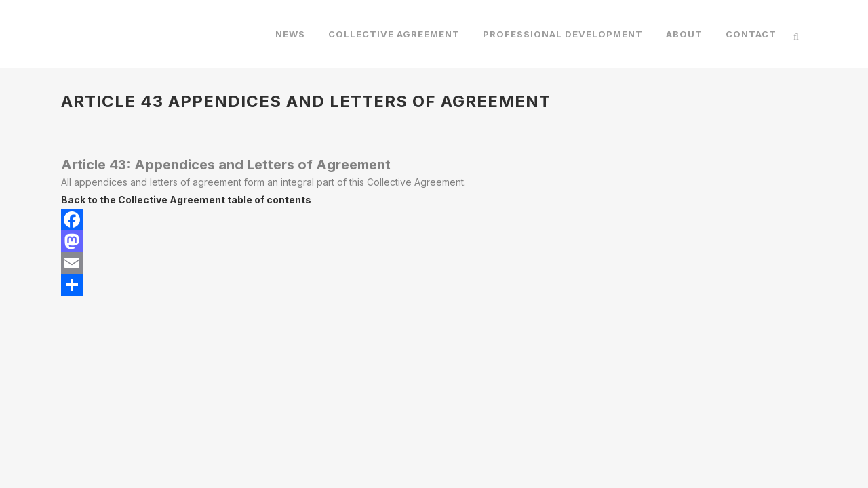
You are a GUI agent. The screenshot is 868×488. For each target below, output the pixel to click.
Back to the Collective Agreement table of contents (186, 200)
